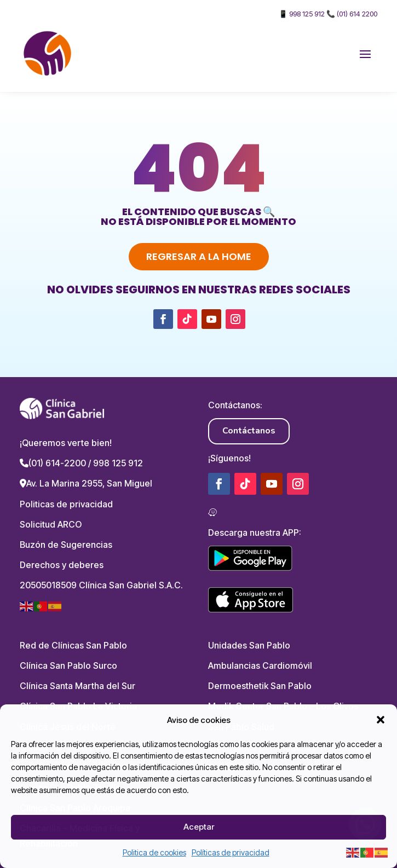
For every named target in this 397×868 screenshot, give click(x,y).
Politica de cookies (154, 852)
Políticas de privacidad (231, 852)
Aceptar (199, 827)
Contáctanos (249, 431)
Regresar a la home (199, 256)
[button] (381, 720)
